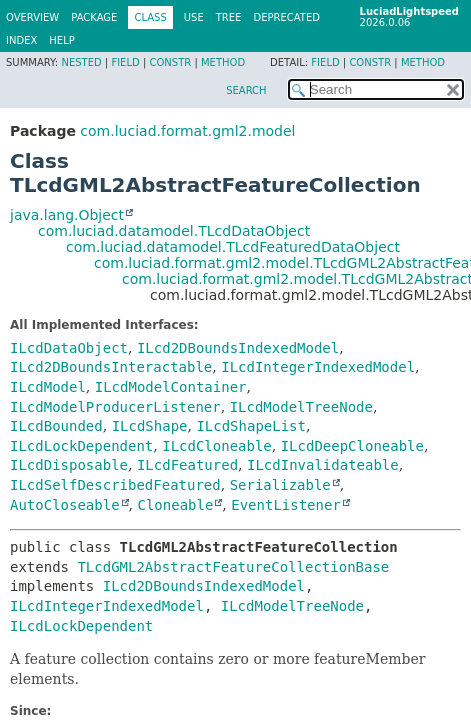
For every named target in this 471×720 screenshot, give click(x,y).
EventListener (286, 505)
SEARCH (246, 90)
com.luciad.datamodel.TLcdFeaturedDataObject (233, 247)
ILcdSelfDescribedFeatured (115, 485)
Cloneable (175, 505)
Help (61, 40)
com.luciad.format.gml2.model (187, 131)
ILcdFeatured (187, 465)
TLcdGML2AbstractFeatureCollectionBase (233, 567)
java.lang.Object (67, 215)
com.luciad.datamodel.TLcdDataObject (174, 231)
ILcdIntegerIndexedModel (318, 367)
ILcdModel (48, 387)
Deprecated (286, 17)
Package (94, 17)
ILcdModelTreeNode (301, 407)
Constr (170, 62)
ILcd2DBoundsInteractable (111, 367)
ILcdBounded (56, 426)
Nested (81, 62)
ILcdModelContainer (171, 387)
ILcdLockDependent (81, 446)
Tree (229, 17)
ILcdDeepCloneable (352, 446)
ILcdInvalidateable (323, 465)
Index (21, 40)
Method (223, 62)
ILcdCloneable (217, 446)
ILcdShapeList (251, 426)
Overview (32, 17)
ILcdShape (150, 426)
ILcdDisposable (69, 465)
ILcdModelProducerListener (115, 407)
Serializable (280, 485)
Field (125, 62)
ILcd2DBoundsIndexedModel (238, 348)
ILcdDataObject (69, 348)
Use (194, 17)
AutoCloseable (65, 505)
